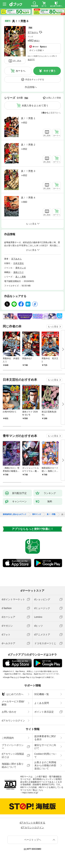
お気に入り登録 (54, 98)
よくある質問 (42, 703)
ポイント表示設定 (44, 712)
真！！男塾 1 (28, 118)
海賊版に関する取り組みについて (13, 765)
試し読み (17, 61)
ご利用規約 (8, 738)
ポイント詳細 (36, 50)
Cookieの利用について (45, 755)
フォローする (41, 32)
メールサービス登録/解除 (13, 703)
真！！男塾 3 (28, 171)
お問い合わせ (9, 712)
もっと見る (53, 327)
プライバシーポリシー (13, 747)
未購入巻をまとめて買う (35, 106)
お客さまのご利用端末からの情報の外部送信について (45, 765)
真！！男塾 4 (28, 198)
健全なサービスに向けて (45, 747)
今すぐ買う (50, 71)
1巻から (45, 113)
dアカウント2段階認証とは (13, 755)
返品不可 (31, 60)
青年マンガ (21, 268)
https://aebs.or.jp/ (30, 793)
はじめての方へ (13, 694)
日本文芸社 (19, 263)
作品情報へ (31, 87)
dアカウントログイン (13, 721)
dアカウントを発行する (33, 823)
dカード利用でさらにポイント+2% (41, 56)
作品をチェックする (35, 79)
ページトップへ (33, 840)
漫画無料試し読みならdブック (15, 514)
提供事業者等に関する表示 (45, 738)
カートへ (20, 71)
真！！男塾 (21, 277)
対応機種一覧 (42, 694)
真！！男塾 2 (28, 145)
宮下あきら (33, 32)
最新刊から (56, 113)
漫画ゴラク (19, 272)
